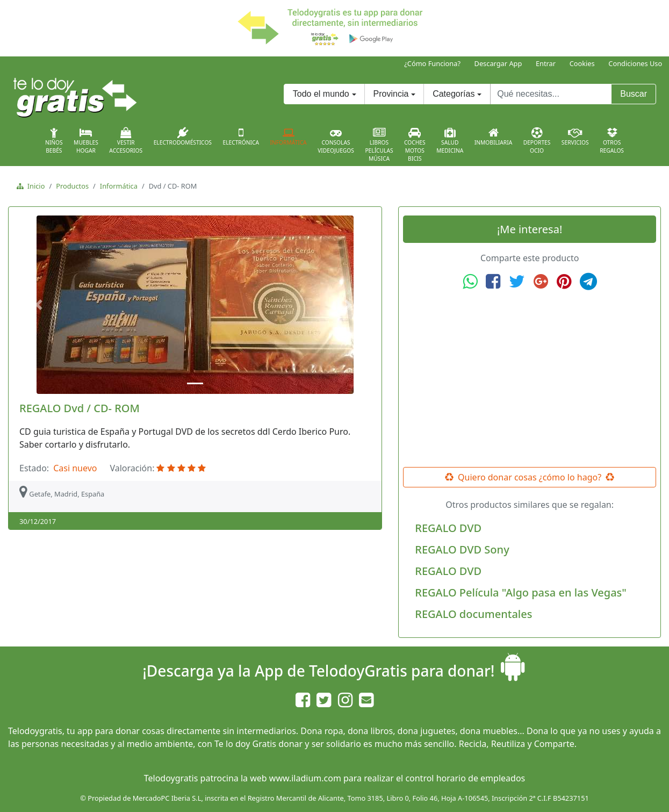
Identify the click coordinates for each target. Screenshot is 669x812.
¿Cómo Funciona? (432, 63)
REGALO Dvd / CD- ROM (80, 408)
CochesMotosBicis (415, 145)
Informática (288, 136)
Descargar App (498, 63)
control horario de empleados (465, 778)
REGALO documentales (473, 614)
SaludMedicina (450, 141)
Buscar (634, 94)
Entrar (546, 63)
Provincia (391, 94)
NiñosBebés (54, 141)
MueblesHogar (86, 141)
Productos (72, 186)
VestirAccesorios (126, 141)
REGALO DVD (448, 528)
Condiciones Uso (635, 63)
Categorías (454, 94)
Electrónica (241, 136)
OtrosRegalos (612, 141)
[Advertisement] (530, 379)
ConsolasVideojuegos (336, 141)
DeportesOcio (537, 141)
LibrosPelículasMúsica (379, 145)
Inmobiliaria (493, 136)
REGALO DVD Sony (462, 549)
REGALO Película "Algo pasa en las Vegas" (521, 592)
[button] (40, 305)
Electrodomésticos (183, 136)
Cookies (582, 63)
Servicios (575, 136)
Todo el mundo (321, 94)
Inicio (34, 186)
